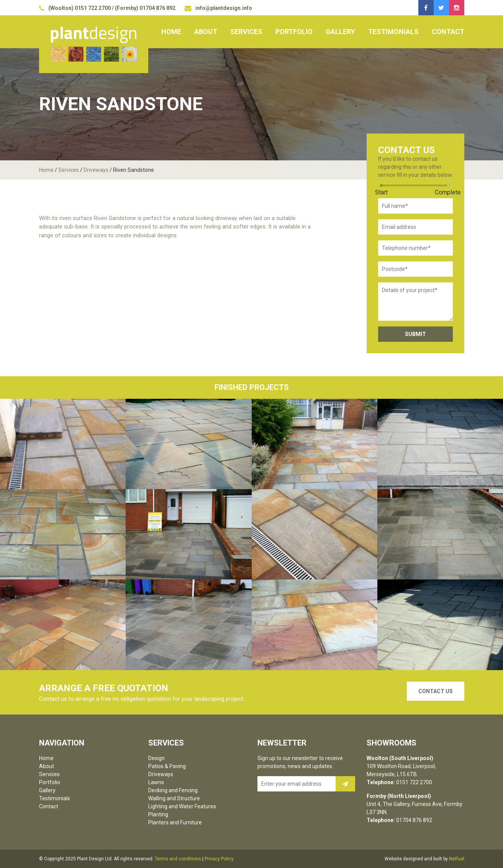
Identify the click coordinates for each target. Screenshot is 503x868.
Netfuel (457, 859)
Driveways (96, 170)
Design (156, 758)
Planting (158, 814)
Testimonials (393, 32)
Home (171, 32)
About (206, 32)
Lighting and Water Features (182, 806)
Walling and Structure (174, 798)
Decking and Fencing (173, 790)
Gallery (340, 32)
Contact (448, 32)
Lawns (156, 782)
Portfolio (294, 32)
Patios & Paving (167, 766)
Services (246, 32)
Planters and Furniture (175, 822)
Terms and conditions (178, 859)
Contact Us (436, 691)
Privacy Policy (219, 859)
